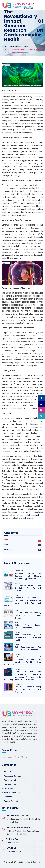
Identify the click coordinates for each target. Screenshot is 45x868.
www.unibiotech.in (26, 518)
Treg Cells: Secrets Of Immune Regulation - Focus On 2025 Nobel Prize (28, 588)
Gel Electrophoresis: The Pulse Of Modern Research (28, 648)
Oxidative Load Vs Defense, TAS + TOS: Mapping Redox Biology (28, 615)
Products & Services (13, 776)
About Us (8, 772)
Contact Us (9, 797)
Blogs (26, 46)
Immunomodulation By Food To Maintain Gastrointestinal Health (28, 637)
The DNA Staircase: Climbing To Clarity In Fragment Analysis (28, 689)
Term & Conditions (12, 793)
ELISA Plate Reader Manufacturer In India (28, 626)
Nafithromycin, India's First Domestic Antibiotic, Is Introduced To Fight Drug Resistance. (22, 661)
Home (4, 46)
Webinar (7, 549)
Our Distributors (11, 784)
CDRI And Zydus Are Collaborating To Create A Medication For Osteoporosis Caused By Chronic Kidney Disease (22, 676)
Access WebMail (11, 801)
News (6, 544)
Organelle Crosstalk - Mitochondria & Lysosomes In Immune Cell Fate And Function (22, 602)
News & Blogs (15, 46)
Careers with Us (11, 780)
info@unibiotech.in (33, 515)
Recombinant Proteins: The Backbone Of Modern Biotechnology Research (28, 576)
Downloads (9, 789)
